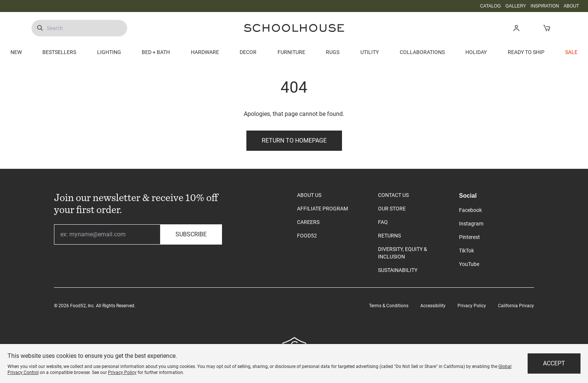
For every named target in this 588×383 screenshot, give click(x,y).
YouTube (469, 264)
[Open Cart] (547, 28)
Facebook (470, 210)
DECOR (248, 52)
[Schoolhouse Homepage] (294, 28)
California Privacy (516, 306)
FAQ (383, 222)
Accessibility (433, 306)
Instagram (471, 224)
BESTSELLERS (59, 52)
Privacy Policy (472, 306)
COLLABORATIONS (422, 52)
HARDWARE (205, 52)
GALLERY (516, 6)
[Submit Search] (40, 28)
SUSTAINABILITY (398, 270)
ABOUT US (309, 195)
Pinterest (469, 237)
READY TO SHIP (526, 52)
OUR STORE (392, 209)
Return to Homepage (294, 140)
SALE (571, 52)
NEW (16, 52)
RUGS (333, 52)
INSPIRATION (545, 6)
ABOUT (571, 6)
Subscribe (191, 234)
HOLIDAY (476, 52)
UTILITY (370, 52)
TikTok (466, 251)
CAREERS (308, 222)
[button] (516, 28)
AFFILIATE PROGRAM (322, 209)
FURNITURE (291, 52)
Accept (554, 363)
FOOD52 (307, 236)
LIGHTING (109, 52)
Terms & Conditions (389, 306)
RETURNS (389, 236)
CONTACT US (393, 195)
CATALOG (490, 6)
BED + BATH (156, 52)
